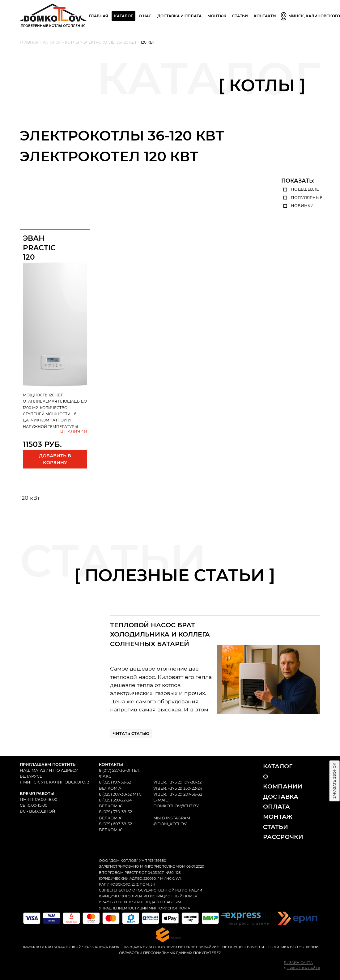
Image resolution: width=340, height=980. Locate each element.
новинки (297, 206)
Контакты (265, 16)
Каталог (123, 16)
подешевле (300, 189)
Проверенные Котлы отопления (53, 16)
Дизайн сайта (298, 963)
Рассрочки (283, 837)
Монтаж (278, 817)
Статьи (240, 16)
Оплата (276, 806)
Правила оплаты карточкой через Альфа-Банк (70, 947)
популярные (302, 198)
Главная (99, 16)
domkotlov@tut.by (176, 806)
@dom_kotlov (170, 824)
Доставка (281, 797)
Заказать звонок (334, 781)
